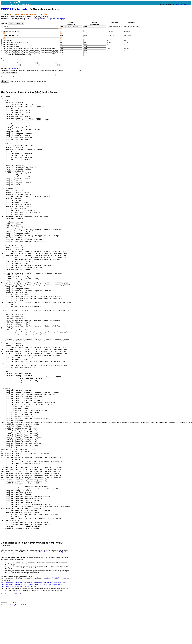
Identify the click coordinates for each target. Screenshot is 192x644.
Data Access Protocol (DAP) (53, 552)
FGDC (27, 19)
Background (51, 19)
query (66, 578)
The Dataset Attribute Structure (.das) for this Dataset (30, 92)
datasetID (49, 578)
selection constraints (8, 554)
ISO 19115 (34, 19)
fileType (58, 578)
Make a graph (60, 19)
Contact (23, 605)
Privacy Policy (15, 605)
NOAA (174, 4)
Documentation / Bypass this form (13, 77)
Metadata (42, 19)
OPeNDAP (40, 552)
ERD (188, 4)
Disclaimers (5, 605)
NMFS (178, 4)
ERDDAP (7, 9)
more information (14, 69)
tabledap (23, 9)
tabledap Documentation (22, 594)
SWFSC (184, 4)
